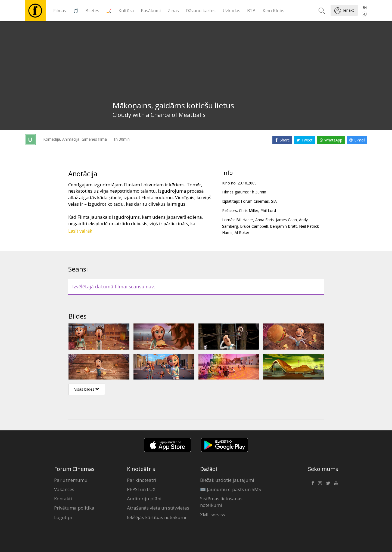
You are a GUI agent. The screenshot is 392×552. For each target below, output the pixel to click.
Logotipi (63, 517)
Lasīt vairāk (80, 231)
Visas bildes (87, 389)
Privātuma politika (74, 508)
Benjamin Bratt (283, 226)
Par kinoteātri (142, 480)
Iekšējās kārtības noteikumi (157, 517)
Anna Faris (265, 220)
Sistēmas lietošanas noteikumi (221, 502)
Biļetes (92, 11)
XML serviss (213, 515)
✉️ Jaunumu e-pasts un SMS (231, 489)
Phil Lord (268, 210)
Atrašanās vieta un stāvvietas (158, 508)
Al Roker (242, 232)
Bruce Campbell (254, 226)
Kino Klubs (273, 11)
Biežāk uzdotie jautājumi (227, 480)
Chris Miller (249, 210)
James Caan (286, 220)
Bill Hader (245, 220)
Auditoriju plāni (144, 499)
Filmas (60, 11)
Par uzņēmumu (71, 480)
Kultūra (126, 11)
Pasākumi (151, 11)
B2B (251, 11)
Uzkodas (231, 11)
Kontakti (63, 499)
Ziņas (173, 11)
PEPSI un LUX (141, 489)
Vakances (64, 489)
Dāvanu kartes (201, 11)
